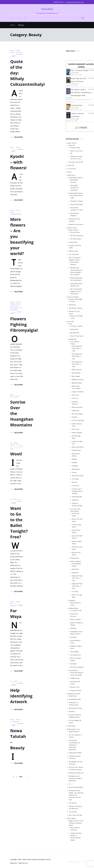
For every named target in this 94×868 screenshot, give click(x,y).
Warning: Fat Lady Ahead (74, 312)
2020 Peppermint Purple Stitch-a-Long (77, 348)
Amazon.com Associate (74, 615)
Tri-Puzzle (75, 592)
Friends (12, 445)
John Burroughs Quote (76, 437)
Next (21, 777)
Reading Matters (74, 608)
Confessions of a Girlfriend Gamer (74, 704)
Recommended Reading (76, 787)
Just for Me (71, 322)
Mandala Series (76, 450)
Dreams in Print (75, 687)
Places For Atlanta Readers (76, 659)
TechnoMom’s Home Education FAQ (76, 285)
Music (71, 324)
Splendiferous (76, 469)
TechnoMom (47, 9)
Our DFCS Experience (77, 236)
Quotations (19, 53)
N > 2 (71, 784)
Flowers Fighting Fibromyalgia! (24, 324)
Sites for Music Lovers (77, 336)
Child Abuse (72, 305)
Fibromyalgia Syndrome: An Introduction (75, 188)
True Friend (75, 486)
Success (74, 472)
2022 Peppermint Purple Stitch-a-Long (77, 364)
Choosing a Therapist (77, 201)
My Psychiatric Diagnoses (75, 214)
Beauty (12, 50)
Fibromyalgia (14, 308)
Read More (18, 137)
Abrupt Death (73, 696)
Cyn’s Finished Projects (75, 343)
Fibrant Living (14, 306)
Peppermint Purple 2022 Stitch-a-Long (77, 586)
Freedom (74, 417)
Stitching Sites (75, 558)
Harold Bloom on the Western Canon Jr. (76, 633)
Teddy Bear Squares (78, 476)
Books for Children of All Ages (77, 624)
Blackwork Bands (77, 383)
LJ (22, 445)
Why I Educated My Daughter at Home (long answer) (76, 291)
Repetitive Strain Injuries (76, 224)
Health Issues (71, 175)
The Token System (76, 239)
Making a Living (75, 148)
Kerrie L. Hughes (76, 119)
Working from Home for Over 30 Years (76, 158)
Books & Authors (76, 619)
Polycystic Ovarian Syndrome (74, 220)
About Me (72, 145)
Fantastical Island (76, 105)
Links (18, 445)
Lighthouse (75, 573)
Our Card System (74, 254)
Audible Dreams (75, 678)
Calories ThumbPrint (78, 392)
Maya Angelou (75, 652)
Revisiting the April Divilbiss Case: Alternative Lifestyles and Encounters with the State (76, 795)
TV (11, 447)
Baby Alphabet (76, 373)
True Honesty (73, 812)
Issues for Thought (73, 297)
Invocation (74, 637)
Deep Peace (75, 569)
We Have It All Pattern (76, 554)
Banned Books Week (75, 699)
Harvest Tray (76, 429)
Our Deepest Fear (76, 655)
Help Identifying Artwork (21, 696)
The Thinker (75, 479)
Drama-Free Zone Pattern (77, 520)
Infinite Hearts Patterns (76, 531)
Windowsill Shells (77, 497)
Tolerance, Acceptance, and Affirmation (76, 807)
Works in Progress (76, 561)
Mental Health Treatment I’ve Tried (76, 209)
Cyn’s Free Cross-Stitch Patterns (76, 510)
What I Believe (72, 818)
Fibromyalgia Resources (74, 181)
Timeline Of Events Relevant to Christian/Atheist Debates (76, 837)
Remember (74, 664)
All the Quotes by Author (76, 604)
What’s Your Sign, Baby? (77, 596)
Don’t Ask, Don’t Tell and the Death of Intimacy (76, 768)
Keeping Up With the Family (75, 247)
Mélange (74, 459)
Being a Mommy (74, 230)
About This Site (72, 143)
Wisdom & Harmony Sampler (77, 505)
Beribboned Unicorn (78, 380)
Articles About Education (75, 263)
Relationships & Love (74, 729)
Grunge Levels (73, 242)
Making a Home (73, 251)
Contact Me (71, 165)
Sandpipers (75, 466)
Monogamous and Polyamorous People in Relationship (75, 778)
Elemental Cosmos (77, 407)
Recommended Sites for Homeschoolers (76, 279)
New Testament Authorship (75, 829)
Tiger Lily (75, 482)
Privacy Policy (71, 726)
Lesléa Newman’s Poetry (75, 642)
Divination (72, 711)
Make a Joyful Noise (78, 447)
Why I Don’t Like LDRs (76, 815)
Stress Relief (14, 310)
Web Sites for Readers (77, 667)
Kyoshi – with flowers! (18, 162)
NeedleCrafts (73, 339)
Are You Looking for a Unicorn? (75, 736)
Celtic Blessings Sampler (76, 565)
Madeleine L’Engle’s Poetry (76, 647)
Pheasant (75, 463)
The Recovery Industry (76, 308)
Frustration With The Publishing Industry (75, 716)
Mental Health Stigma (77, 204)
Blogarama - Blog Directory (19, 863)
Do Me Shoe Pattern (76, 515)
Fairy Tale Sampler (77, 414)
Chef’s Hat (75, 398)
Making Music (74, 329)
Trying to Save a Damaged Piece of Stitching (77, 491)
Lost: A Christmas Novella (79, 70)
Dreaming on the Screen (75, 683)
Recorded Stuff (75, 333)
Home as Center (72, 228)
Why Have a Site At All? (76, 162)
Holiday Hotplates (77, 433)
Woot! (16, 454)
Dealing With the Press (76, 708)
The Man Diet (73, 803)
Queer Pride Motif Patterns (77, 537)
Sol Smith (70, 98)
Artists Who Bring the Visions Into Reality (77, 674)
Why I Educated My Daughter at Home (75, 259)
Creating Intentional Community (75, 757)
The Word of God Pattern (77, 548)
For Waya (16, 614)
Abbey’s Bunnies (77, 370)
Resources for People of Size (77, 317)
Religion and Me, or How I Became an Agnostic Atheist (76, 823)
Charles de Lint (75, 84)
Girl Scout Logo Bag (78, 420)
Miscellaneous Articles (74, 694)
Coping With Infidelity (75, 753)
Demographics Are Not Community (76, 763)
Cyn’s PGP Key (72, 169)
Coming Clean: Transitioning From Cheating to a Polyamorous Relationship (74, 745)
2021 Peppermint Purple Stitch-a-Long (77, 356)
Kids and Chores (75, 232)
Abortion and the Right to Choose (76, 300)
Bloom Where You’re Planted (76, 387)
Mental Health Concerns (76, 193)
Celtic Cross (75, 395)
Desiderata (73, 628)
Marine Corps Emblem (76, 455)
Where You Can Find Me (76, 152)
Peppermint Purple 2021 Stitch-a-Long (77, 578)
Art (11, 443)
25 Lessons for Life (76, 611)
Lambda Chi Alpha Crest (77, 443)
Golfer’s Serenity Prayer (77, 425)
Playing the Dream (76, 691)
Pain (21, 308)
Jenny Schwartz (75, 73)
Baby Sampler (76, 376)
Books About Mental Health (76, 197)
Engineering (75, 411)
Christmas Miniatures (75, 403)
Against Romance (74, 732)
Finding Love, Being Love (76, 773)
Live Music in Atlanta (76, 326)
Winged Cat (75, 500)
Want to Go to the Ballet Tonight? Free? (19, 523)
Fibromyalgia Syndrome (76, 178)
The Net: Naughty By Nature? (75, 722)
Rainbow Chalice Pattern (77, 542)
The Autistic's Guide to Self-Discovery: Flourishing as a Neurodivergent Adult (82, 92)
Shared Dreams (73, 670)
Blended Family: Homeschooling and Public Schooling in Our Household (76, 271)
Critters (18, 147)
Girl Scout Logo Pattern (77, 526)
